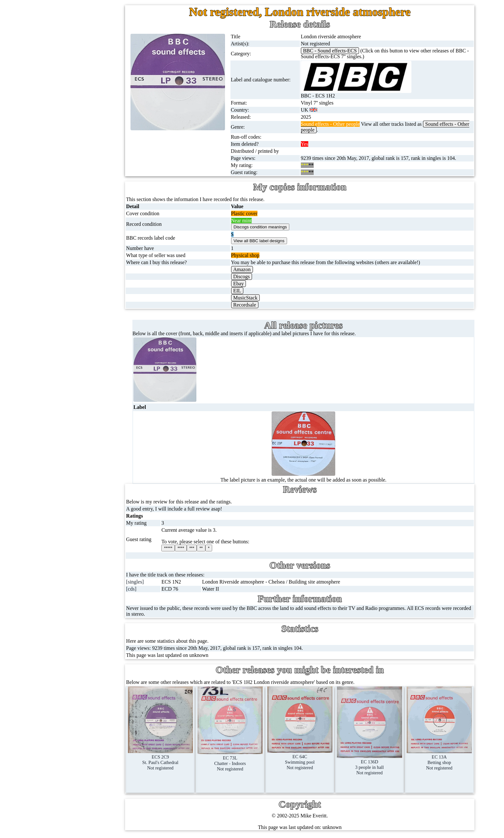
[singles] (142, 582)
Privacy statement (88, 622)
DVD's (62, 223)
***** (175, 548)
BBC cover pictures (88, 413)
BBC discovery (83, 382)
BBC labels (79, 398)
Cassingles (66, 84)
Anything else (69, 346)
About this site (85, 530)
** (208, 548)
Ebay (243, 284)
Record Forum (85, 545)
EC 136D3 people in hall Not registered (372, 763)
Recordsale (250, 305)
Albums (63, 161)
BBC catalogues (84, 429)
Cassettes (65, 176)
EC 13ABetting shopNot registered (440, 758)
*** (198, 548)
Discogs (247, 276)
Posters (62, 285)
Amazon (247, 269)
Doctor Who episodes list (94, 475)
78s (59, 115)
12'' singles (66, 68)
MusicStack (250, 298)
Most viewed (83, 561)
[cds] (139, 589)
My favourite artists (90, 514)
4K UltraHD (68, 254)
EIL (242, 291)
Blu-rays (64, 238)
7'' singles (65, 53)
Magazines (66, 300)
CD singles (66, 99)
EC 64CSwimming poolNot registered (303, 758)
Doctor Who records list (92, 460)
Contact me (81, 576)
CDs (59, 192)
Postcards (65, 269)
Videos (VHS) (70, 207)
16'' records (67, 146)
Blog (75, 591)
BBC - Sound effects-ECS (333, 51)
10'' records (67, 130)
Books (62, 315)
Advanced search (87, 607)
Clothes (63, 331)
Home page (67, 37)
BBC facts (78, 444)
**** (188, 548)
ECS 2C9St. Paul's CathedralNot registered (167, 758)
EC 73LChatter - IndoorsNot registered (235, 759)
